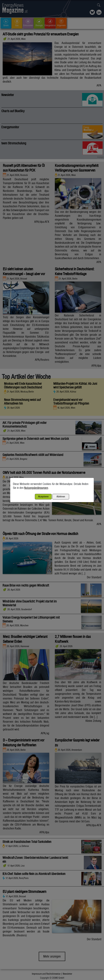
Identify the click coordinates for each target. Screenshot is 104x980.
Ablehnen (61, 496)
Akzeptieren (43, 496)
